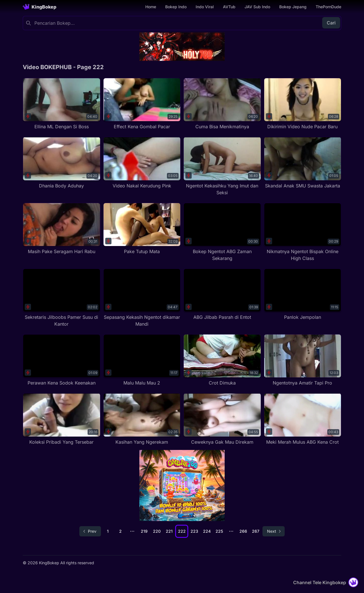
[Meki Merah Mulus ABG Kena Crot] (303, 419)
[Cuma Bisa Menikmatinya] (222, 104)
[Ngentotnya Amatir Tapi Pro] (303, 360)
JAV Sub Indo (257, 7)
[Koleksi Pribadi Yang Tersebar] (62, 419)
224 (207, 531)
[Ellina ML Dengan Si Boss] (62, 104)
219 (144, 531)
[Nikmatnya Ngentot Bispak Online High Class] (303, 232)
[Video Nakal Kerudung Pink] (142, 163)
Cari (331, 23)
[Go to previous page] (90, 531)
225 (219, 531)
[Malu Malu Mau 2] (142, 360)
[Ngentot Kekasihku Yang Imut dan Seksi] (222, 166)
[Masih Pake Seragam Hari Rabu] (62, 229)
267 (256, 531)
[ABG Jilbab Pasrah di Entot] (222, 295)
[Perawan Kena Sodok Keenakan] (62, 360)
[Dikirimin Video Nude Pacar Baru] (303, 104)
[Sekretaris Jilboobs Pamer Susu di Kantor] (62, 298)
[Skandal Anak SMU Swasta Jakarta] (303, 163)
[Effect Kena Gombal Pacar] (142, 104)
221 (169, 531)
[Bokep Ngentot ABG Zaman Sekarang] (222, 232)
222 (182, 531)
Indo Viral (205, 7)
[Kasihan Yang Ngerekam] (142, 419)
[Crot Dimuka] (222, 360)
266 (243, 531)
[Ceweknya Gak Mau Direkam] (222, 419)
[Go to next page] (274, 531)
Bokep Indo (176, 7)
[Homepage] (40, 7)
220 (157, 531)
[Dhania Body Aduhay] (62, 163)
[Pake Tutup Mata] (142, 229)
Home (151, 7)
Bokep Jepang (293, 7)
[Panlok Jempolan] (303, 295)
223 (194, 531)
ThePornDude (328, 7)
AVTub (229, 7)
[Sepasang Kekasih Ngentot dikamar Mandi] (142, 298)
